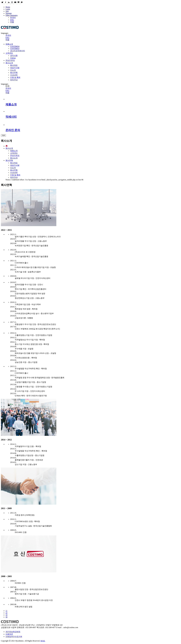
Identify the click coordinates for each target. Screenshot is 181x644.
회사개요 (14, 65)
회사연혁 (14, 73)
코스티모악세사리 (18, 51)
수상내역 (14, 75)
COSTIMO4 (15, 46)
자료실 (13, 58)
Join (7, 11)
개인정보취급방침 (13, 632)
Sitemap (9, 13)
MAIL (43, 641)
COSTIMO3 (15, 48)
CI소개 (13, 70)
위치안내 (14, 80)
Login (8, 9)
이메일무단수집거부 (14, 637)
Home (8, 7)
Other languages (12, 15)
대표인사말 (15, 68)
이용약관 (9, 634)
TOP (3, 135)
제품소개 (9, 44)
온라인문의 (10, 60)
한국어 (13, 18)
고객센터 (9, 53)
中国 (12, 22)
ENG (12, 20)
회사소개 (9, 63)
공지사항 (14, 56)
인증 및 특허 (15, 77)
